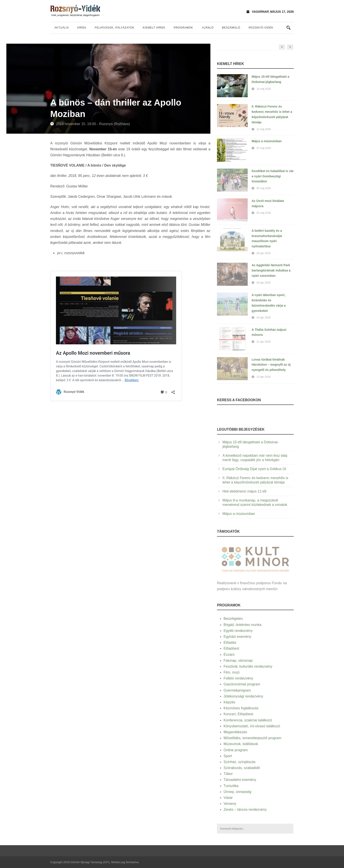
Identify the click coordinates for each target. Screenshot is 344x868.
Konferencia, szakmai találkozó (248, 720)
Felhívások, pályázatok (115, 28)
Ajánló (208, 28)
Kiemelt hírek (154, 28)
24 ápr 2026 (263, 318)
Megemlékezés (235, 732)
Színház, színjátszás (240, 762)
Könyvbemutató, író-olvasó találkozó (252, 726)
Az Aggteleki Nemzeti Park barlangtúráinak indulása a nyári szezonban (271, 270)
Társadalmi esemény (240, 780)
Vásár (228, 798)
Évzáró (229, 655)
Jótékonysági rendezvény (243, 696)
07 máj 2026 (264, 148)
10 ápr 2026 (263, 377)
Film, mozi (232, 672)
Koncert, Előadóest (238, 714)
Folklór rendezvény (238, 678)
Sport (228, 756)
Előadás (230, 642)
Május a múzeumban (267, 141)
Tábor (228, 774)
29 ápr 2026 (263, 253)
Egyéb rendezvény (238, 631)
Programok (183, 28)
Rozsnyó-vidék (261, 28)
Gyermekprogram (237, 690)
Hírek (82, 28)
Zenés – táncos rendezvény (245, 810)
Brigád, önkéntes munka (243, 625)
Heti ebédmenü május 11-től (244, 491)
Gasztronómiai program (242, 684)
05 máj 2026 (264, 188)
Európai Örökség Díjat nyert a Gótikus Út (254, 469)
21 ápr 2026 (263, 342)
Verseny (230, 804)
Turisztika (231, 786)
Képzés (229, 702)
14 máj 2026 (264, 89)
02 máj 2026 (264, 213)
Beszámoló (231, 28)
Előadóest (231, 648)
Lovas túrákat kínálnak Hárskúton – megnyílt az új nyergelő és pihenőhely (271, 365)
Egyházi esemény (237, 637)
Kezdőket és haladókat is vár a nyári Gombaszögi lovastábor (273, 176)
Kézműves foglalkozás (241, 708)
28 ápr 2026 (263, 283)
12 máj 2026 (264, 129)
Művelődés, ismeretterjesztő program (252, 738)
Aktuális (62, 28)
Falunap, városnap (238, 660)
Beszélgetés (233, 619)
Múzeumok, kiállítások (241, 744)
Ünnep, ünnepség (237, 792)
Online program (236, 750)
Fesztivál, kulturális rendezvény (248, 666)
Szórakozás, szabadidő (242, 768)
